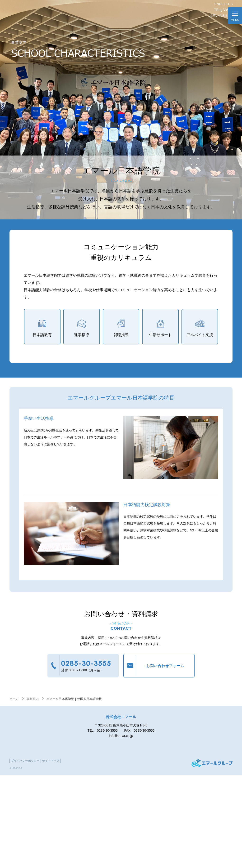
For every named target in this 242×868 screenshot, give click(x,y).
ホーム (14, 699)
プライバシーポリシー (25, 761)
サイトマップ (51, 761)
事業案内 (33, 699)
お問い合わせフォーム (165, 666)
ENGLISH (222, 4)
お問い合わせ (219, 15)
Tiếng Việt (221, 10)
